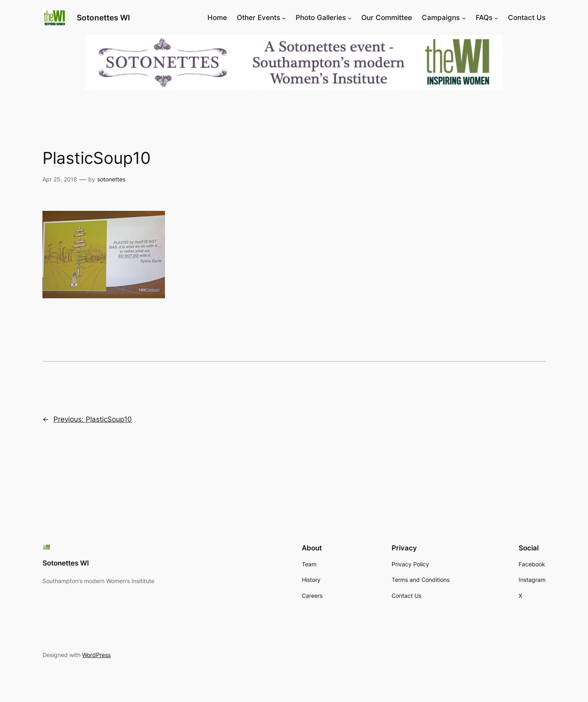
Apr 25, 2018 (60, 179)
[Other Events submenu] (284, 18)
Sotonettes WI (103, 18)
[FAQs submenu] (496, 18)
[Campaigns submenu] (464, 18)
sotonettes (111, 179)
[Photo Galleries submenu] (350, 18)
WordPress (96, 655)
